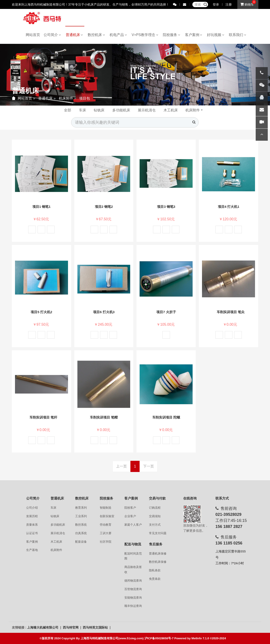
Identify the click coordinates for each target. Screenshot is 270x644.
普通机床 (74, 35)
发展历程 (32, 516)
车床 (83, 110)
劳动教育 (106, 525)
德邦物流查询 (133, 581)
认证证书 (32, 533)
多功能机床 (121, 110)
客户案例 (194, 35)
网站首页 (33, 35)
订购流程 (155, 508)
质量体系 (32, 525)
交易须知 (155, 516)
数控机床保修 (158, 562)
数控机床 (96, 35)
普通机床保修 (158, 554)
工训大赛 (106, 533)
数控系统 (81, 525)
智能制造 (106, 508)
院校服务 (171, 35)
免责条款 (155, 579)
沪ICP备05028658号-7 (159, 638)
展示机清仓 (147, 110)
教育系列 (81, 508)
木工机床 (171, 110)
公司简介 (52, 35)
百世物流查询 (133, 589)
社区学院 (106, 542)
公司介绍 (32, 508)
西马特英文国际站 (96, 627)
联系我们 (237, 35)
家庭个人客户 (133, 525)
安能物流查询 (133, 598)
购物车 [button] (247, 4)
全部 (68, 110)
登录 (216, 4)
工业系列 (81, 516)
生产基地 (32, 550)
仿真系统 (81, 533)
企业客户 (130, 516)
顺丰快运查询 (133, 606)
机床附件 (66, 98)
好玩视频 (216, 35)
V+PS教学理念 (145, 35)
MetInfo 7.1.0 (200, 638)
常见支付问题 (158, 533)
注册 (229, 4)
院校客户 (130, 508)
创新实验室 (107, 516)
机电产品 (118, 35)
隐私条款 (155, 570)
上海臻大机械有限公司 (43, 627)
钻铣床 (99, 110)
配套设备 (81, 542)
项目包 (85, 98)
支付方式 (155, 525)
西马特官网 (71, 627)
